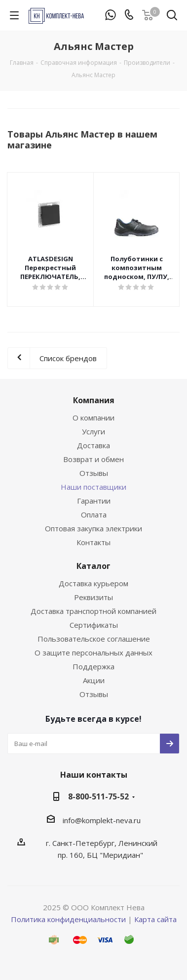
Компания (94, 400)
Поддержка (93, 666)
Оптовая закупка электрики (93, 528)
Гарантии (94, 501)
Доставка (93, 445)
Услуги (93, 431)
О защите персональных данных (93, 653)
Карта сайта (155, 919)
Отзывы (94, 473)
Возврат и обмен (93, 459)
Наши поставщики (93, 487)
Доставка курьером (93, 583)
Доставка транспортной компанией (93, 611)
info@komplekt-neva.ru (102, 820)
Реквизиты (93, 597)
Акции (94, 680)
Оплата (94, 514)
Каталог (93, 566)
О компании (93, 418)
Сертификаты (94, 625)
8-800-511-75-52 (98, 796)
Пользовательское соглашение (94, 639)
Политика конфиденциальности (68, 919)
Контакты (93, 542)
